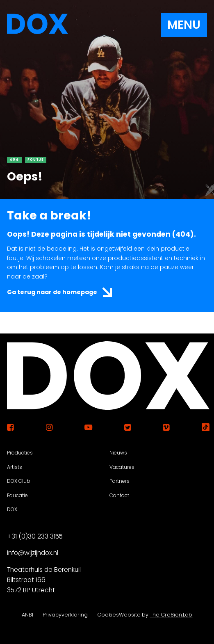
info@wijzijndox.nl (33, 553)
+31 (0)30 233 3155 (35, 536)
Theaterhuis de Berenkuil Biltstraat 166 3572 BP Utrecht (44, 580)
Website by (156, 615)
